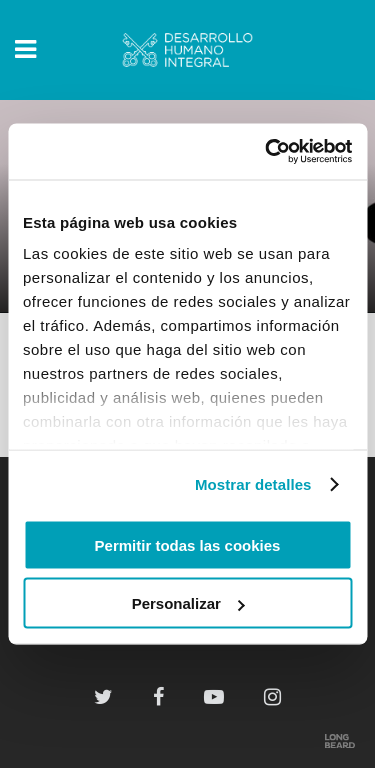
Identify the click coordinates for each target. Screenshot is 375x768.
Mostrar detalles (253, 484)
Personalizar (188, 603)
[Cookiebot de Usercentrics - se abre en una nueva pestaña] (267, 152)
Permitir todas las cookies (188, 544)
